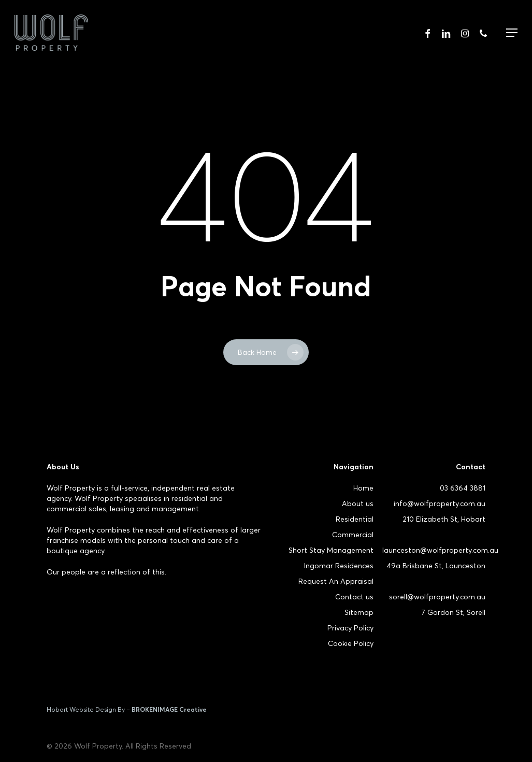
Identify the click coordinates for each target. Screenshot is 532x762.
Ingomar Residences (339, 566)
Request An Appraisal (336, 581)
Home (363, 488)
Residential (355, 519)
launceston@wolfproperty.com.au (440, 550)
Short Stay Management (331, 550)
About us (358, 504)
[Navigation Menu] (512, 33)
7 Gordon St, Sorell (453, 612)
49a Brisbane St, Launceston (436, 566)
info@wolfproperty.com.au (440, 504)
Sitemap (359, 612)
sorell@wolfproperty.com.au (437, 597)
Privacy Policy (350, 628)
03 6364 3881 (463, 488)
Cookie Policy (351, 643)
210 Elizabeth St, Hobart (444, 519)
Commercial (353, 535)
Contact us (354, 597)
